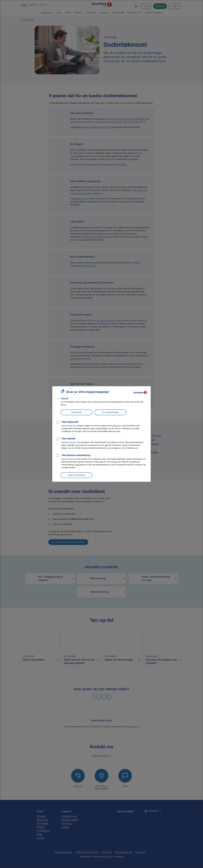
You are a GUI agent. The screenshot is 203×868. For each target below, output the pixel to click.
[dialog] (102, 434)
